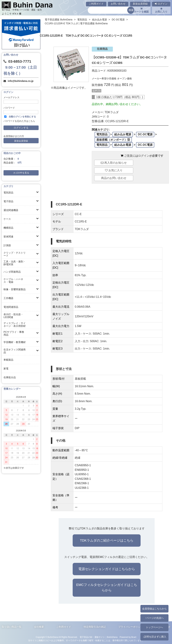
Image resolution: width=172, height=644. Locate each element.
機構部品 (8, 228)
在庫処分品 (10, 377)
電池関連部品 (11, 307)
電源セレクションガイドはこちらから (107, 569)
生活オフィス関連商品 (15, 351)
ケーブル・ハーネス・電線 (13, 281)
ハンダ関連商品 (12, 272)
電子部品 (8, 201)
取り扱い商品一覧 (12, 627)
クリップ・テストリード (15, 254)
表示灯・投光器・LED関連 (13, 316)
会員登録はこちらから (154, 609)
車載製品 (8, 360)
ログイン (161, 4)
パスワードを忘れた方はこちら (19, 121)
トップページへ (154, 627)
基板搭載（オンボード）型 (113, 140)
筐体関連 (8, 237)
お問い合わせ (118, 4)
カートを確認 (141, 10)
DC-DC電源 (118, 20)
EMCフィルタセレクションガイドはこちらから (107, 588)
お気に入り (161, 10)
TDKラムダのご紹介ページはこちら (107, 540)
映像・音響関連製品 (15, 289)
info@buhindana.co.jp (21, 81)
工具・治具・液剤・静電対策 (15, 263)
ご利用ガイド (96, 4)
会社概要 (39, 627)
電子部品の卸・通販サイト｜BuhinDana (99, 637)
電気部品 (8, 193)
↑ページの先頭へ (154, 618)
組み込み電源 (100, 20)
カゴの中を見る (21, 173)
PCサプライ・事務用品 (14, 333)
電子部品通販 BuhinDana (59, 20)
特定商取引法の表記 (95, 627)
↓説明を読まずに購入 (154, 637)
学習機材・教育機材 (15, 342)
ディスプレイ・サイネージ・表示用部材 (15, 325)
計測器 (7, 245)
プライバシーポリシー (131, 627)
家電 (6, 369)
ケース (7, 219)
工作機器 (8, 298)
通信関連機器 (11, 210)
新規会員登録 (140, 4)
